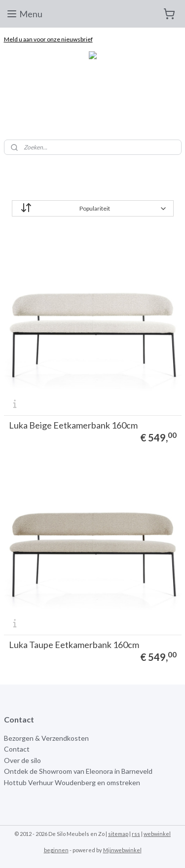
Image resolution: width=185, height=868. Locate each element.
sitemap (118, 834)
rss (136, 834)
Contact (17, 749)
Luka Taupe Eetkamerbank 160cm (74, 645)
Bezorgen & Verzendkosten (46, 738)
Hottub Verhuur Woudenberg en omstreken (72, 782)
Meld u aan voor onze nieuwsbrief (48, 39)
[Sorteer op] (93, 208)
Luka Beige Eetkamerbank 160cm (73, 425)
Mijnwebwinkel (122, 850)
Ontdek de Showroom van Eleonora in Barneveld (78, 771)
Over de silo (22, 760)
